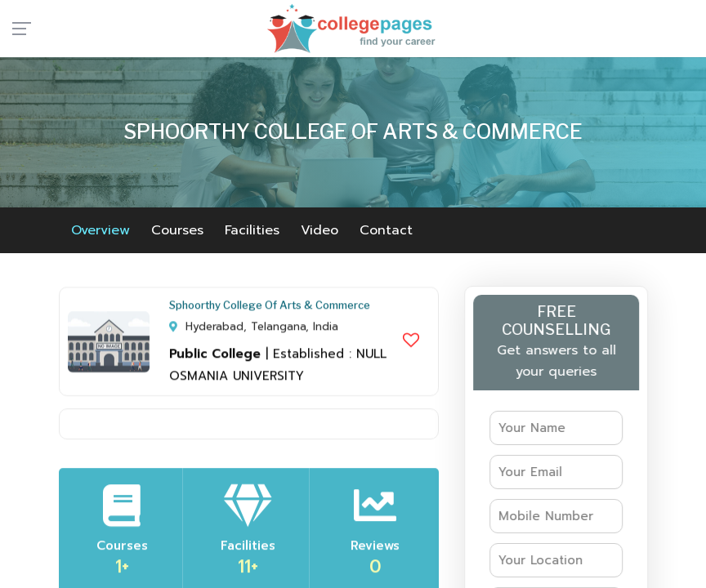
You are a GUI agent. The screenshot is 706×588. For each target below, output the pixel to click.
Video (319, 230)
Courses (177, 230)
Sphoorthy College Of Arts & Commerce (270, 308)
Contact (386, 230)
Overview (101, 230)
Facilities (252, 230)
